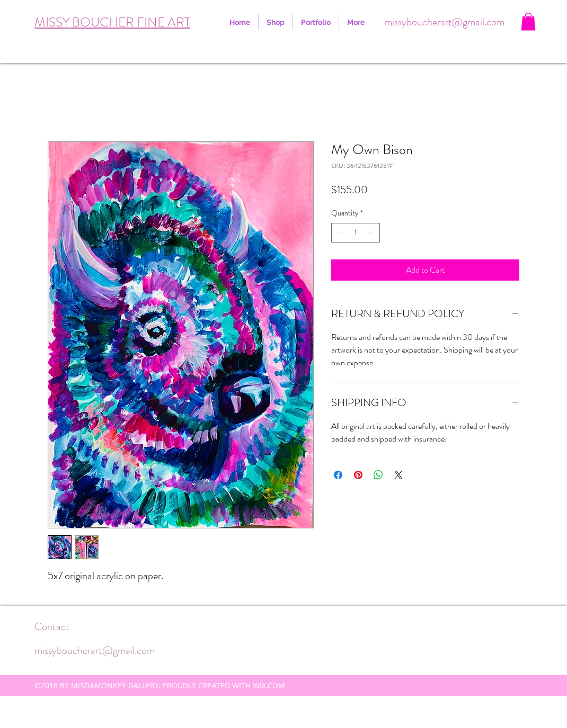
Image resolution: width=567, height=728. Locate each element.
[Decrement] (339, 233)
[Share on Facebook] (338, 475)
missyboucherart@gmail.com (444, 22)
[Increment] (372, 233)
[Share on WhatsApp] (378, 475)
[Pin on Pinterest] (358, 475)
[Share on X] (398, 475)
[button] (528, 21)
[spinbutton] (356, 233)
